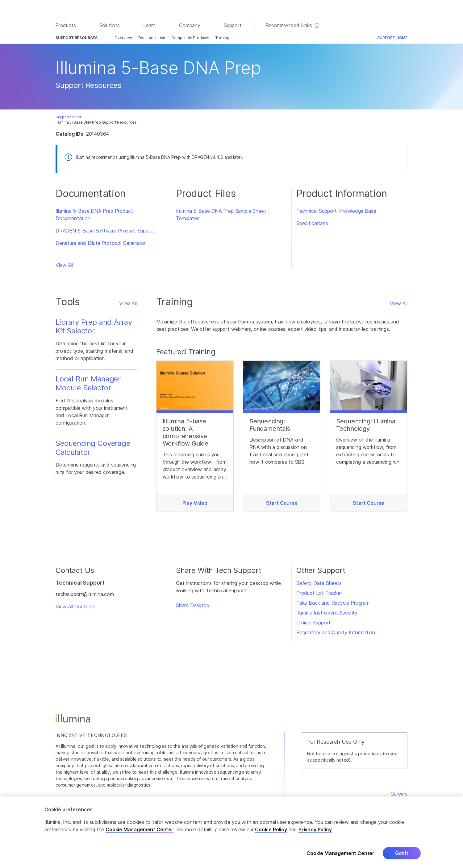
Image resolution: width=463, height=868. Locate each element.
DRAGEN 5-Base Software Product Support (105, 231)
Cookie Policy (271, 838)
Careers (399, 794)
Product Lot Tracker (319, 593)
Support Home (392, 38)
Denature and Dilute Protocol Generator (100, 243)
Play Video (195, 503)
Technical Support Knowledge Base (336, 211)
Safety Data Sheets (319, 583)
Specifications (312, 223)
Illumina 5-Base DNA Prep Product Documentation (94, 215)
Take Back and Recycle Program (333, 603)
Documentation (152, 38)
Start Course (282, 503)
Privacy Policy (315, 838)
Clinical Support (313, 623)
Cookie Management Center (140, 838)
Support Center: (69, 117)
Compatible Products (190, 38)
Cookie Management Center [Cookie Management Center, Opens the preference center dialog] (340, 862)
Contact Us (394, 801)
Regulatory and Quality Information (336, 632)
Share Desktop (193, 605)
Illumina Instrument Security (327, 613)
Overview (123, 38)
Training (222, 38)
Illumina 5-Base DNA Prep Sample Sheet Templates (221, 215)
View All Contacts (76, 607)
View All (64, 265)
